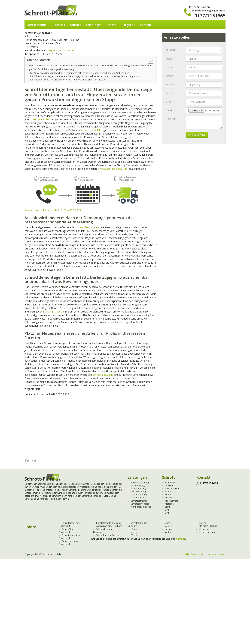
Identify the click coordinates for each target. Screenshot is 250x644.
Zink (167, 510)
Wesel (134, 535)
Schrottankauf (138, 498)
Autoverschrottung (140, 483)
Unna (168, 523)
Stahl (167, 507)
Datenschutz (197, 554)
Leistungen (94, 25)
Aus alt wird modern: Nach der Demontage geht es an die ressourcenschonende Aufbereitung (81, 73)
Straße (169, 76)
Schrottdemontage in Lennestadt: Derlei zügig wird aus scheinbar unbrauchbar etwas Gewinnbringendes (87, 76)
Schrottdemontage (87, 227)
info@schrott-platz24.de (60, 50)
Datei (169, 110)
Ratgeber (128, 25)
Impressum (210, 554)
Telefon (170, 93)
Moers (203, 523)
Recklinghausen (207, 532)
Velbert (169, 526)
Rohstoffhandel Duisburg (109, 523)
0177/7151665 (210, 16)
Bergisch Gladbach (209, 526)
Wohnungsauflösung (141, 507)
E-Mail (169, 102)
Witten (168, 532)
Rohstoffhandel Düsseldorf (68, 531)
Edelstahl (170, 486)
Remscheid (205, 529)
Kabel (168, 492)
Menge (170, 59)
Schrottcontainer (139, 501)
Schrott (75, 25)
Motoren (169, 504)
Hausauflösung (138, 489)
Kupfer (168, 495)
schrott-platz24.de (40, 119)
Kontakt (146, 25)
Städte (112, 25)
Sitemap (221, 554)
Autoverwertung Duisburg (109, 526)
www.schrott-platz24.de (114, 169)
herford (135, 532)
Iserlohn (169, 529)
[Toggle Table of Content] (149, 61)
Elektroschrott (172, 489)
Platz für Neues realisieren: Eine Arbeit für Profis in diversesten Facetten (70, 80)
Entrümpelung (138, 486)
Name (169, 67)
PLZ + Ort (171, 84)
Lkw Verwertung (138, 492)
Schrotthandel (37, 25)
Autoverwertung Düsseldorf (68, 543)
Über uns (59, 25)
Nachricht (171, 119)
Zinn (167, 513)
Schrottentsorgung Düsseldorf (70, 524)
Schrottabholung (139, 495)
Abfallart (170, 50)
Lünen (134, 529)
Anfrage (181, 539)
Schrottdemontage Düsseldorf (70, 537)
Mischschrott (171, 501)
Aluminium (170, 483)
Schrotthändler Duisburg (109, 535)
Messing (169, 498)
